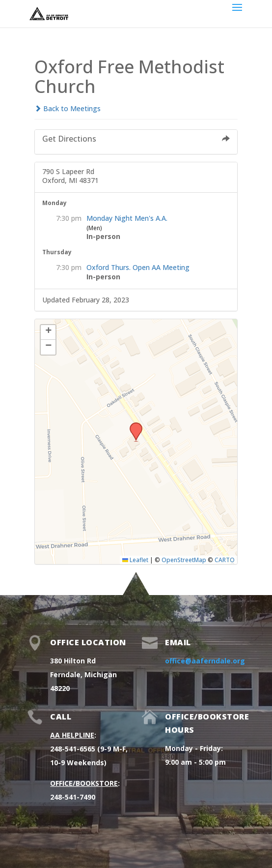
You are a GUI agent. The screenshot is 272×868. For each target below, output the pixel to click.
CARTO (225, 560)
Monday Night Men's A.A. (127, 218)
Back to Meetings (68, 108)
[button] (133, 425)
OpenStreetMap (184, 560)
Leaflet (135, 560)
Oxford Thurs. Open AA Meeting (138, 267)
